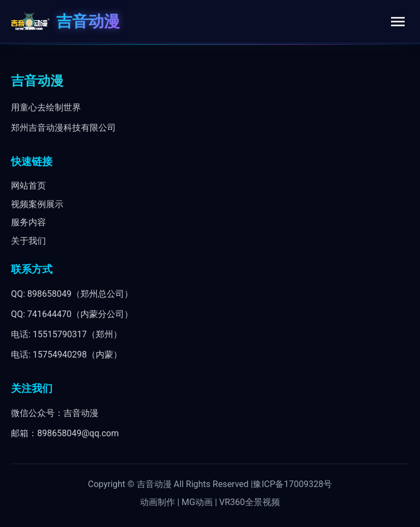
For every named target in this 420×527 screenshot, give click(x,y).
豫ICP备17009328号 (292, 484)
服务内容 (28, 222)
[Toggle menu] (398, 22)
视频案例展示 (37, 204)
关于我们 (28, 241)
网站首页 (28, 186)
